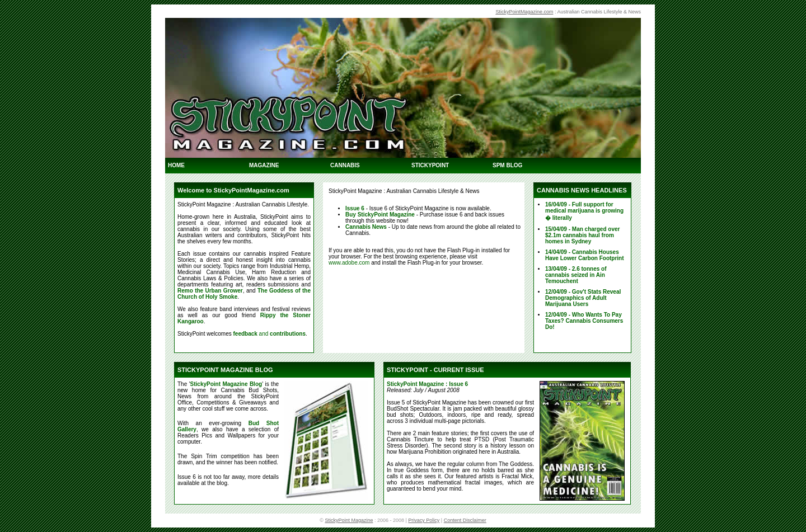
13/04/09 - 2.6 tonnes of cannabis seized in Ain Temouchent (576, 275)
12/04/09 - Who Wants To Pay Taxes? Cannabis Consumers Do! (584, 321)
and (269, 334)
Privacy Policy (424, 520)
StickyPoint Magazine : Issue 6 (427, 384)
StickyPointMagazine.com (524, 12)
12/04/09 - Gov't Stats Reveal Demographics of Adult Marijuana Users (583, 298)
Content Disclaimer (465, 520)
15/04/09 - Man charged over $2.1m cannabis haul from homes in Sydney (582, 235)
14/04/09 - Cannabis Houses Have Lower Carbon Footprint (585, 255)
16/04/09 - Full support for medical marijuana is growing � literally (584, 211)
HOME (176, 165)
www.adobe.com (349, 263)
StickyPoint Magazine (349, 520)
